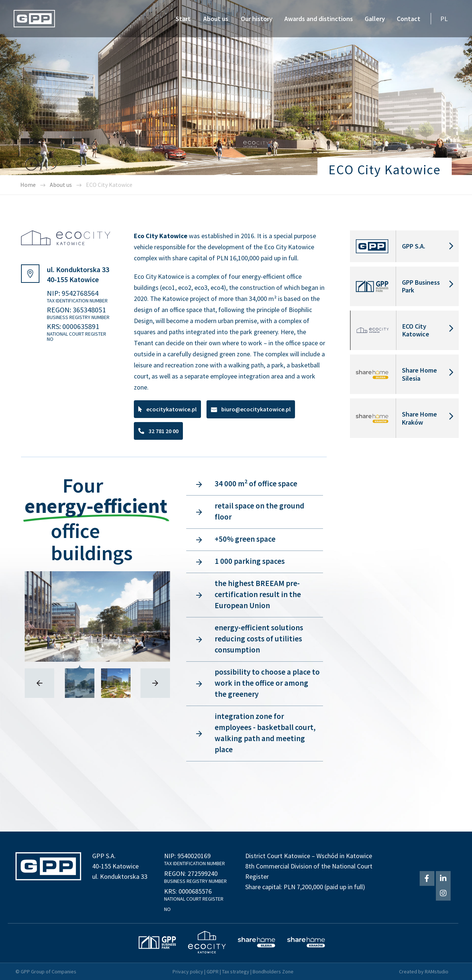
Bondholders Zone (273, 972)
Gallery (375, 19)
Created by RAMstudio (424, 972)
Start (183, 19)
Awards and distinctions (319, 19)
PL (444, 19)
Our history (257, 19)
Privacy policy (188, 972)
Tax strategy (236, 972)
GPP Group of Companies (48, 972)
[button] (167, 409)
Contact (409, 19)
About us (216, 19)
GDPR (213, 972)
